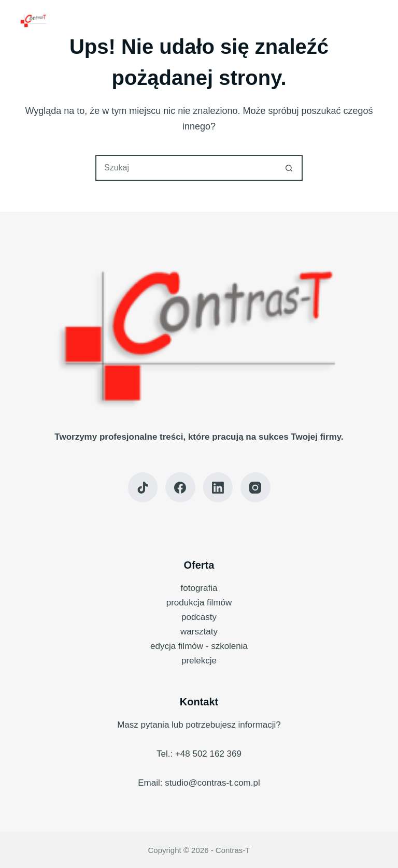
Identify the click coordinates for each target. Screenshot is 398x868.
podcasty (199, 617)
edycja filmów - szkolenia (199, 646)
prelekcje (199, 661)
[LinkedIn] (218, 487)
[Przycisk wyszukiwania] (289, 168)
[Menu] (374, 21)
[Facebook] (180, 487)
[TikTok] (143, 487)
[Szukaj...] (186, 168)
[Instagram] (255, 487)
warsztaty (199, 632)
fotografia (199, 588)
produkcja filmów (199, 603)
